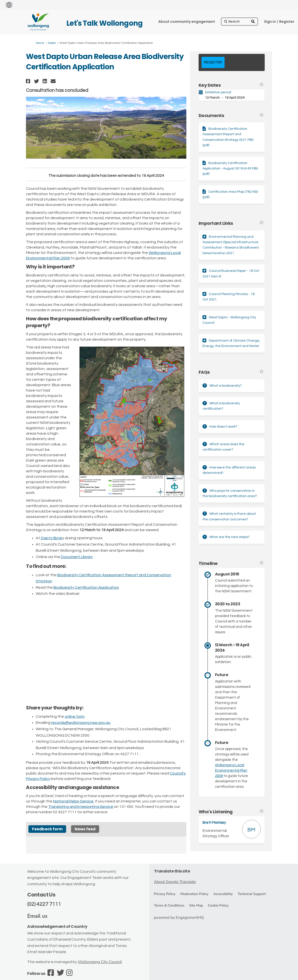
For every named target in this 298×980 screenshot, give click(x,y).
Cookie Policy (218, 905)
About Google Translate (175, 882)
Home (40, 43)
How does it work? (223, 427)
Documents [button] (231, 115)
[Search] (239, 22)
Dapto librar (52, 538)
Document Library (77, 557)
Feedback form (47, 829)
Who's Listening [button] (231, 812)
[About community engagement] (187, 22)
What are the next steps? (229, 537)
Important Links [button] (231, 223)
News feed (85, 829)
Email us (37, 916)
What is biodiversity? (226, 386)
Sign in (270, 22)
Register (287, 22)
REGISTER (213, 62)
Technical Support (252, 894)
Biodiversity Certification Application (86, 587)
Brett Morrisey (214, 823)
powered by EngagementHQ (179, 918)
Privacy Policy (165, 894)
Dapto (52, 43)
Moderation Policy (194, 894)
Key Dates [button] (231, 85)
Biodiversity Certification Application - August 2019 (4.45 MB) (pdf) (230, 169)
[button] (29, 81)
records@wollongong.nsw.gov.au (81, 723)
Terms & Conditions (169, 905)
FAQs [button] (231, 372)
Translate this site (172, 871)
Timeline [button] (231, 563)
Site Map (196, 905)
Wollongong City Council (100, 962)
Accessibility (223, 894)
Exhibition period (218, 92)
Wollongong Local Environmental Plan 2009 (231, 771)
